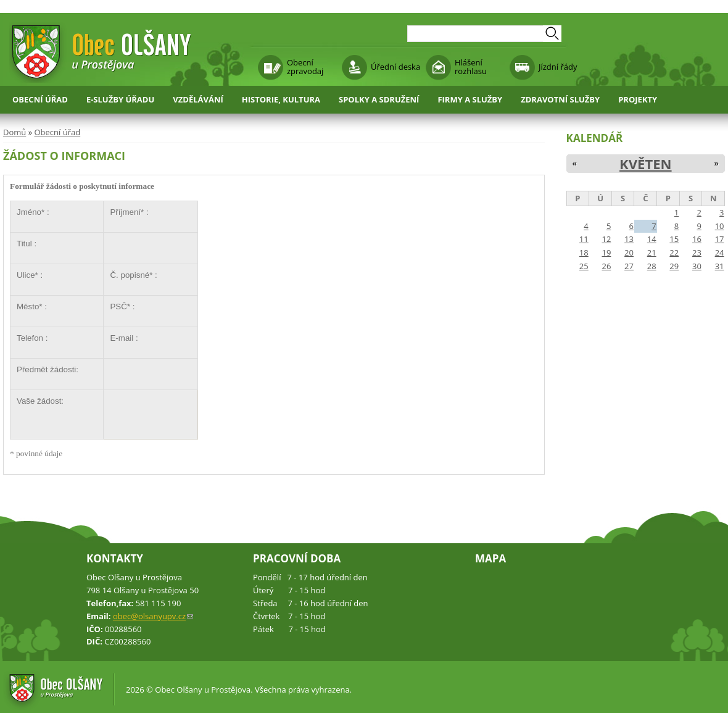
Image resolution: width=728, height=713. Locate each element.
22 (674, 252)
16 (697, 239)
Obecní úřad (40, 99)
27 (629, 266)
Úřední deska (395, 67)
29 (674, 266)
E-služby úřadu (120, 99)
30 (697, 266)
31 (720, 266)
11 (584, 239)
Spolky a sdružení (379, 99)
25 (584, 266)
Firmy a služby (470, 99)
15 (674, 239)
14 (652, 239)
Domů (14, 132)
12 (606, 239)
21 (652, 252)
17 (720, 239)
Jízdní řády (558, 67)
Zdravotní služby (560, 99)
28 (652, 266)
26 (606, 266)
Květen (646, 164)
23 (697, 252)
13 (629, 239)
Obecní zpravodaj (305, 67)
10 (720, 226)
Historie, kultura (281, 99)
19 (606, 252)
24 (720, 252)
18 (584, 252)
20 (629, 252)
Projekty (638, 99)
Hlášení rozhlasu (471, 67)
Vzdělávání (198, 99)
